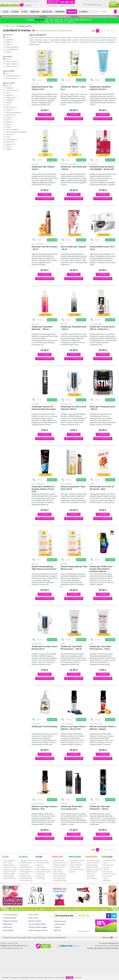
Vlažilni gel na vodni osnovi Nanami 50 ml (44, 648)
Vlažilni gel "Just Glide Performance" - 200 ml (71, 648)
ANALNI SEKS (75, 857)
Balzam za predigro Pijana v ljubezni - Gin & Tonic (74, 728)
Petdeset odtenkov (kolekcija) (16, 132)
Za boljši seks (108, 872)
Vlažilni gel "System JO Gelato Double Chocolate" (44, 408)
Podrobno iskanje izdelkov (38, 927)
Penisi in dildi (8, 863)
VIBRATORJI (57, 857)
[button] (45, 114)
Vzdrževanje (41, 878)
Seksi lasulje (91, 876)
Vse (9, 37)
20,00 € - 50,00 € (12, 64)
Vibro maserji (58, 869)
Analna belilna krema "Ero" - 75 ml (103, 248)
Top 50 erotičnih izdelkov (37, 924)
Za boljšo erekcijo (109, 861)
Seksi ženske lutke (26, 878)
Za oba (24, 12)
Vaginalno (10, 40)
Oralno (9, 45)
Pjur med (10, 134)
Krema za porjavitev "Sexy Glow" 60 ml (73, 488)
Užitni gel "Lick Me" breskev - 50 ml (44, 248)
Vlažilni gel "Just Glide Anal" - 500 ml (74, 168)
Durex (9, 93)
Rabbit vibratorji (9, 865)
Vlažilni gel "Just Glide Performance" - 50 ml (100, 648)
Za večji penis (25, 865)
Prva (4, 26)
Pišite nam (58, 930)
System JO (10, 144)
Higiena (72, 872)
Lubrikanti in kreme (25, 26)
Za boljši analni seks (77, 869)
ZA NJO (5, 857)
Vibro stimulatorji (9, 861)
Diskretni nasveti (60, 921)
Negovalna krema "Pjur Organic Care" (42, 88)
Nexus (9, 125)
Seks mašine (41, 867)
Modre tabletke (25, 869)
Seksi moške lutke (9, 878)
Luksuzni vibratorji (59, 876)
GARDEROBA (91, 857)
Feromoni (106, 867)
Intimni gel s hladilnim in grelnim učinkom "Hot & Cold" (43, 489)
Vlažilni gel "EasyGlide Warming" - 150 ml (42, 328)
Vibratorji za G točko (10, 867)
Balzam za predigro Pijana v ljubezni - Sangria (103, 728)
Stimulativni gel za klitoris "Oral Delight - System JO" (102, 168)
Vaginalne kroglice (10, 872)
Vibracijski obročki (43, 863)
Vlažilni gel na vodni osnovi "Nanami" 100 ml (74, 408)
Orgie (9, 127)
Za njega (15, 12)
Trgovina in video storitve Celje (19, 938)
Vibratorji (35, 12)
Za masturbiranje (12, 49)
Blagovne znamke (35, 921)
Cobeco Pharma (12, 90)
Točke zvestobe (60, 924)
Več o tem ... (79, 977)
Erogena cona (11, 98)
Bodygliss (10, 88)
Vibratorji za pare (42, 861)
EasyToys (10, 95)
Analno (9, 42)
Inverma (9, 110)
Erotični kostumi (92, 872)
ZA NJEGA (23, 857)
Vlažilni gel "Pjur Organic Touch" (43, 168)
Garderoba (60, 12)
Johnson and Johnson (14, 112)
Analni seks (47, 12)
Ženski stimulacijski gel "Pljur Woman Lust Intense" (44, 568)
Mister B (9, 122)
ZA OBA (39, 857)
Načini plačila (7, 924)
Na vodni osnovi (12, 78)
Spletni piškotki (8, 930)
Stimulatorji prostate (77, 861)
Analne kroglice (75, 867)
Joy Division (11, 115)
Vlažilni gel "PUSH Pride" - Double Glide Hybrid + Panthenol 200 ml (102, 569)
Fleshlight (10, 100)
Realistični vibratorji (60, 865)
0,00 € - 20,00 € (12, 61)
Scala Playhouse (12, 139)
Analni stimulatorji (76, 865)
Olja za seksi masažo (44, 872)
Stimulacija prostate (27, 872)
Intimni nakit (91, 874)
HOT (8, 105)
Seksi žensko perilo (93, 861)
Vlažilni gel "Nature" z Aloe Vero (73, 88)
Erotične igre (41, 874)
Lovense (9, 117)
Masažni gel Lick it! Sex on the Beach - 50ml (102, 488)
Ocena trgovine (83, 931)
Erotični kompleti (92, 865)
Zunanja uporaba (12, 47)
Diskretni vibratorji (59, 874)
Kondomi (106, 869)
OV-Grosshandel (12, 130)
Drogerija (72, 12)
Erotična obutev (92, 878)
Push (8, 137)
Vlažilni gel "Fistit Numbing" (45, 726)
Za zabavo (83, 12)
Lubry (9, 120)
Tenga (9, 147)
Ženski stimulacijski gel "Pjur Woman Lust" (74, 568)
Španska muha (108, 865)
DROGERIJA (107, 857)
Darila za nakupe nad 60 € (38, 930)
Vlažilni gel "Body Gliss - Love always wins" (72, 808)
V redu (69, 977)
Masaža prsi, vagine (10, 869)
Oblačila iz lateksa (93, 867)
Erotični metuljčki (9, 874)
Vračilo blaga (7, 927)
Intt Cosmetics (12, 107)
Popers (106, 863)
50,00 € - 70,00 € (12, 66)
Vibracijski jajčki (9, 876)
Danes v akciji (33, 918)
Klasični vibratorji (59, 867)
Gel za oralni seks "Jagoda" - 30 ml (74, 248)
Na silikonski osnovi (14, 76)
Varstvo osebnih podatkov (57, 938)
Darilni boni (41, 876)
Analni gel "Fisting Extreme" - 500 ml (103, 408)
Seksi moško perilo (26, 881)
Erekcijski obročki (26, 867)
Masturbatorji (25, 874)
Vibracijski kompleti (60, 881)
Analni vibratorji (75, 863)
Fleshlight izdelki (26, 876)
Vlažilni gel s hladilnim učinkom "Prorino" (100, 88)
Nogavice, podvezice (93, 869)
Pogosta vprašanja (9, 918)
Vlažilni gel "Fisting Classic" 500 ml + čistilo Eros (103, 328)
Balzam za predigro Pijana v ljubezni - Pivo (45, 808)
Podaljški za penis (26, 863)
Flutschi (9, 103)
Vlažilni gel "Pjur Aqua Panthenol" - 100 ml (100, 808)
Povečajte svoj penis (27, 861)
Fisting (9, 52)
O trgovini (57, 927)
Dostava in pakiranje (10, 921)
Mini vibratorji (58, 872)
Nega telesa (107, 881)
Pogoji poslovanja (39, 938)
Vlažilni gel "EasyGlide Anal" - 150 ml (74, 328)
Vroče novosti (33, 915)
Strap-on (40, 865)
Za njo (6, 12)
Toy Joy (9, 149)
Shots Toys (10, 142)
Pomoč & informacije (10, 915)
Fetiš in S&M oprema (44, 869)
